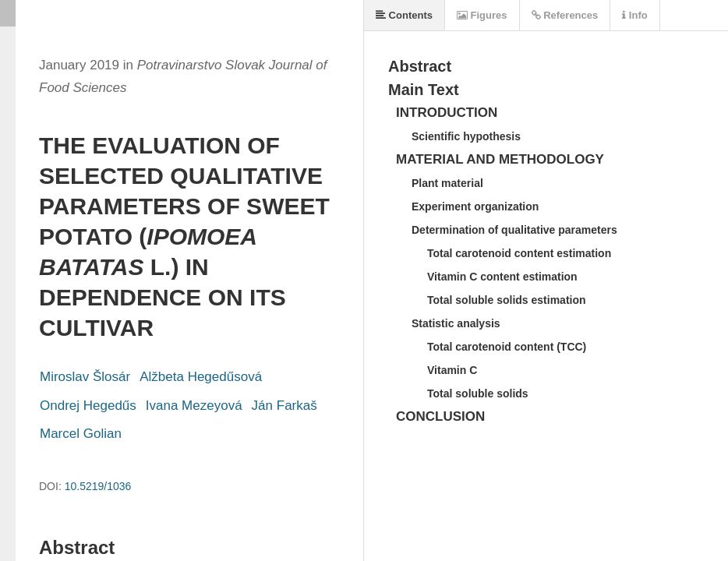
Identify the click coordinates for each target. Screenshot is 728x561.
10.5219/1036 (98, 486)
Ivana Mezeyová (194, 406)
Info (634, 15)
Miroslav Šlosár (85, 377)
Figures (482, 15)
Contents (404, 15)
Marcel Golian (81, 434)
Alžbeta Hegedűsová (201, 377)
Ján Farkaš (284, 406)
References (565, 15)
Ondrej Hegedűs (88, 406)
